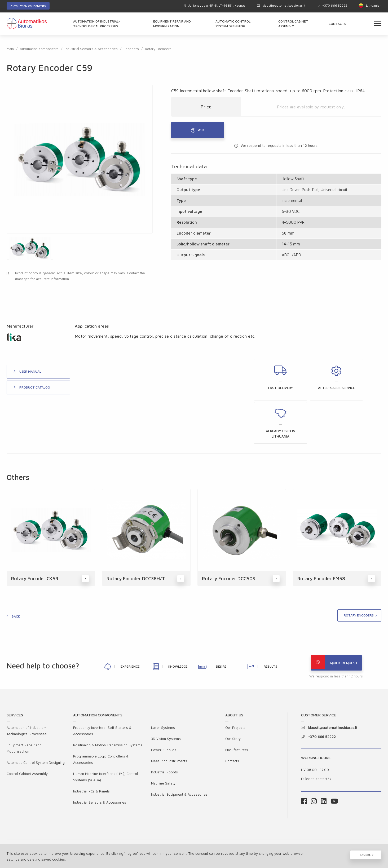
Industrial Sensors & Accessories (91, 49)
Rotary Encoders (158, 49)
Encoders (131, 49)
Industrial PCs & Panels (91, 754)
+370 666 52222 (332, 5)
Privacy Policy (287, 823)
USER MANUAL (27, 378)
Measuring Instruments (169, 724)
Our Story (233, 702)
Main (10, 49)
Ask (201, 131)
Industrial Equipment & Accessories (179, 757)
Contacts (337, 24)
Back (16, 578)
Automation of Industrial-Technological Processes (97, 24)
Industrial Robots (164, 735)
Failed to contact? (316, 742)
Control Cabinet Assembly (293, 24)
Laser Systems (163, 691)
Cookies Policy (333, 823)
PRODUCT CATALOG (31, 394)
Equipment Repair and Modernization (172, 24)
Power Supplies (164, 713)
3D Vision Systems (166, 702)
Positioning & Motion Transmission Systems (108, 708)
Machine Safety (163, 746)
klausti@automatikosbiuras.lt (281, 5)
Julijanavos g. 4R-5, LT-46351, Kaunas (215, 5)
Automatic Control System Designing (233, 24)
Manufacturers (237, 713)
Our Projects (235, 691)
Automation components (28, 6)
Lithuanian (370, 5)
